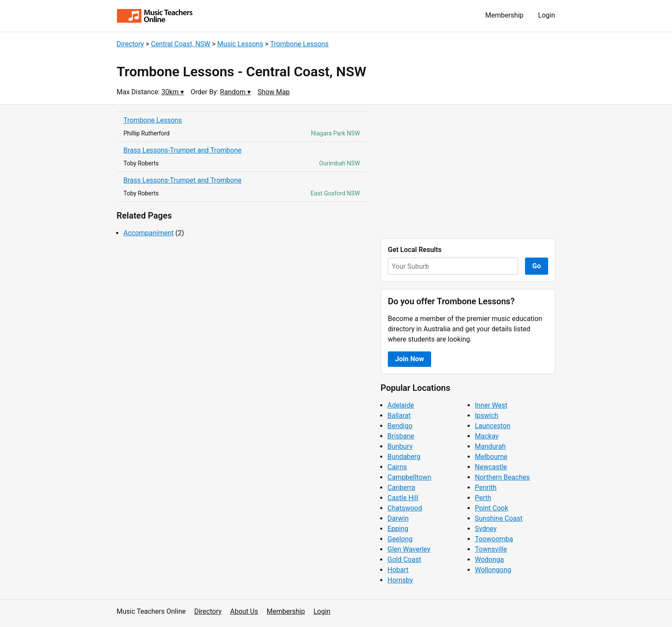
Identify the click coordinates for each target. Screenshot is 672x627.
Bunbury (400, 446)
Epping (398, 529)
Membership (504, 15)
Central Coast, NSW (181, 44)
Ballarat (399, 415)
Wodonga (489, 559)
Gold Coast (404, 559)
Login (547, 15)
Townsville (491, 549)
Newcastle (491, 467)
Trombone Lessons (299, 44)
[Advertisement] (468, 171)
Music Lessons (240, 44)
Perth (483, 498)
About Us (244, 611)
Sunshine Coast (499, 518)
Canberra (401, 487)
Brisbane (401, 436)
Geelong (400, 539)
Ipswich (487, 415)
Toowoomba (494, 539)
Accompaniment (148, 233)
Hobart (398, 570)
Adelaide (401, 405)
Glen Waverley (409, 549)
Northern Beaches (502, 477)
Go (537, 266)
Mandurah (490, 446)
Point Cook (492, 508)
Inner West (491, 405)
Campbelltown (409, 477)
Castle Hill (403, 498)
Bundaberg (404, 457)
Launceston (493, 426)
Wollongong (493, 570)
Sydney (486, 529)
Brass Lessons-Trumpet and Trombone (182, 150)
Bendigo (400, 426)
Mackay (487, 436)
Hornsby (400, 580)
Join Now (409, 359)
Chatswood (405, 508)
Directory (130, 44)
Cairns (397, 467)
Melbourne (491, 457)
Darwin (398, 518)
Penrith (486, 487)
